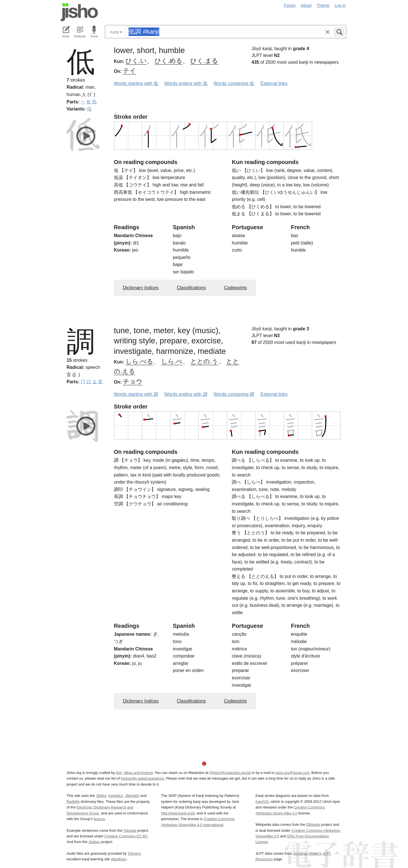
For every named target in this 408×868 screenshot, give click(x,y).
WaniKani (119, 859)
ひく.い (136, 61)
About (306, 5)
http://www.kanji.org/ (177, 813)
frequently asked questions (142, 778)
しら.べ (172, 361)
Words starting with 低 (136, 83)
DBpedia (313, 825)
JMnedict (132, 796)
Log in (340, 5)
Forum (290, 5)
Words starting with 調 (136, 394)
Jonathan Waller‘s (307, 853)
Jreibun (94, 842)
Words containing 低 (234, 83)
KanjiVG (262, 802)
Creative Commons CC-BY (126, 836)
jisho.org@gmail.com (292, 773)
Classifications (191, 288)
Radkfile (73, 802)
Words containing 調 (234, 394)
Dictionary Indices (141, 288)
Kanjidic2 (116, 796)
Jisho (79, 12)
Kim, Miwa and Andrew (134, 773)
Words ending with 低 (186, 83)
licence (99, 819)
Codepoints (235, 288)
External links (274, 83)
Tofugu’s (134, 853)
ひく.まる (204, 61)
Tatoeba (130, 830)
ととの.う (204, 361)
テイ (129, 71)
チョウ (133, 381)
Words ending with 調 (186, 394)
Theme (323, 5)
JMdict (101, 796)
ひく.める (169, 61)
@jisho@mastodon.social (230, 773)
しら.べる (139, 361)
